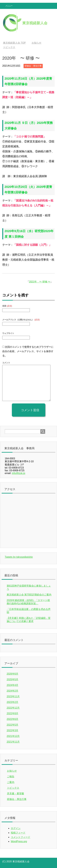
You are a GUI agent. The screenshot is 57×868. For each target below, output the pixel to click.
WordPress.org (19, 841)
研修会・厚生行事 (33, 66)
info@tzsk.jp (18, 473)
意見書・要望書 (16, 794)
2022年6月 (13, 719)
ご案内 (11, 782)
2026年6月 (13, 674)
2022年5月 (13, 725)
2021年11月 (13, 742)
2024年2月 (13, 691)
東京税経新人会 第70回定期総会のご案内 (29, 595)
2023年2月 (13, 702)
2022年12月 (13, 708)
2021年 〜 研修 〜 (40, 282)
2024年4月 (13, 685)
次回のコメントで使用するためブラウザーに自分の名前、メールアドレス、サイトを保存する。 (28, 351)
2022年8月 (13, 713)
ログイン (16, 828)
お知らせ (12, 771)
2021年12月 (13, 736)
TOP (14, 43)
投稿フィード (18, 833)
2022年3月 (13, 730)
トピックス (13, 788)
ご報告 (11, 777)
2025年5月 (13, 679)
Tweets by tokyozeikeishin (19, 557)
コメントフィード (21, 837)
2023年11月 (13, 696)
